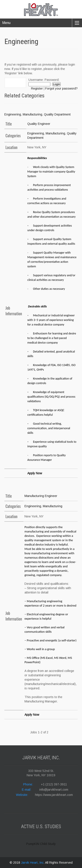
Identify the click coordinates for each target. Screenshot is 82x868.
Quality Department (57, 114)
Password (52, 80)
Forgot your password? (61, 88)
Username (36, 80)
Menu (6, 23)
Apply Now (35, 473)
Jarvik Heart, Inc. (33, 863)
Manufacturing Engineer (41, 496)
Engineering (13, 114)
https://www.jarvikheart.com (54, 795)
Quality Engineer (39, 124)
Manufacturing (32, 114)
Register (37, 88)
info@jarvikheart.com (54, 790)
